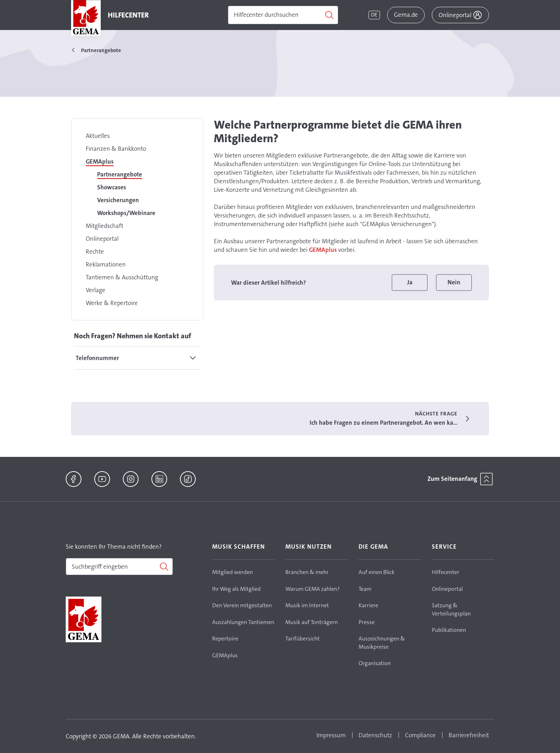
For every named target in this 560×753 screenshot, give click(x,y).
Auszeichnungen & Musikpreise (382, 643)
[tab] (137, 358)
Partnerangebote (120, 174)
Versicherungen (118, 200)
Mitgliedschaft (104, 226)
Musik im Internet (307, 605)
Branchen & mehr (307, 572)
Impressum (331, 735)
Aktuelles (98, 136)
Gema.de (406, 15)
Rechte (95, 251)
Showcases (112, 187)
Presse (367, 622)
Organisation (375, 663)
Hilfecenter (446, 572)
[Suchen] (283, 15)
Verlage (96, 290)
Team (365, 589)
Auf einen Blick (377, 572)
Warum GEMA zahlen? (312, 589)
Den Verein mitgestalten (242, 605)
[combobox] (119, 567)
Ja (410, 282)
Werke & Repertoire (112, 303)
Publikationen (449, 630)
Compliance (420, 735)
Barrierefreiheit (469, 735)
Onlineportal (102, 239)
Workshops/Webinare (126, 213)
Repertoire (225, 639)
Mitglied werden (232, 572)
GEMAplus (100, 161)
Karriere (368, 605)
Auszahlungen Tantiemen (243, 622)
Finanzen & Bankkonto (116, 149)
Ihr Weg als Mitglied (236, 589)
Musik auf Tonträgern (312, 622)
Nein (454, 282)
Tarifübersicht (302, 639)
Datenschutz (375, 735)
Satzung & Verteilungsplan (451, 609)
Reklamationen (106, 264)
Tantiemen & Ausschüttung (122, 277)
